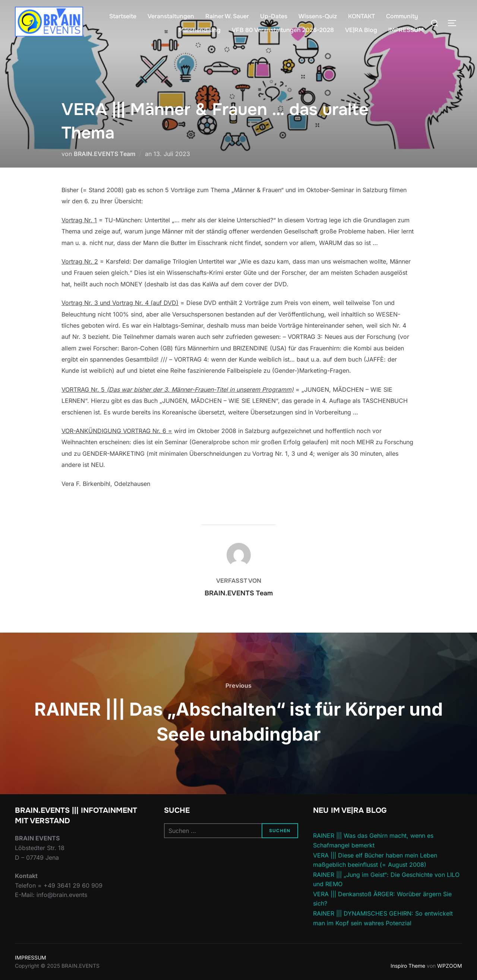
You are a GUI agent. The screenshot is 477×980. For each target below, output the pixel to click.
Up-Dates (274, 16)
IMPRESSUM (406, 30)
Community (402, 16)
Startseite (123, 16)
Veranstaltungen (171, 16)
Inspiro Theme (408, 966)
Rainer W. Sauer (227, 16)
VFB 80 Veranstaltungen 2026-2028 (283, 30)
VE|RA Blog (361, 30)
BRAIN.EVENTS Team (105, 154)
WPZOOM (450, 966)
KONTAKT (361, 16)
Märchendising (200, 30)
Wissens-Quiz (318, 16)
